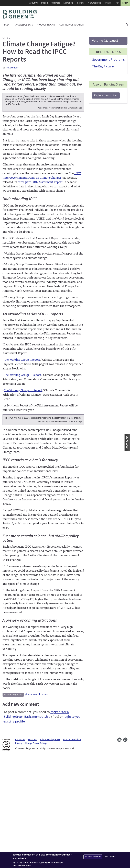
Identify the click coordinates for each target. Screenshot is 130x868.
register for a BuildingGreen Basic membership (36, 825)
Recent (7, 25)
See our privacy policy (23, 865)
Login (125, 3)
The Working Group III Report (23, 444)
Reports (81, 3)
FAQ (117, 3)
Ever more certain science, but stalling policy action (41, 649)
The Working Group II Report (23, 429)
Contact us (20, 851)
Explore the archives (106, 95)
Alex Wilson (12, 68)
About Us (33, 3)
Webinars (56, 3)
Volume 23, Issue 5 (105, 41)
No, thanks (110, 857)
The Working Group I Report (22, 413)
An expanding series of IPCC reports (33, 368)
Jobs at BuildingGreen (50, 851)
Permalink (31, 806)
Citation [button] (43, 806)
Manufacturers (94, 3)
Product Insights (46, 25)
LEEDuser (32, 851)
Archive (108, 3)
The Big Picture (103, 66)
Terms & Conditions (72, 851)
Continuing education (72, 25)
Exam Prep (68, 3)
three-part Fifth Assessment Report (40, 236)
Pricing (45, 3)
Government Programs (108, 60)
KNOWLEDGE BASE (24, 25)
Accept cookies (93, 857)
